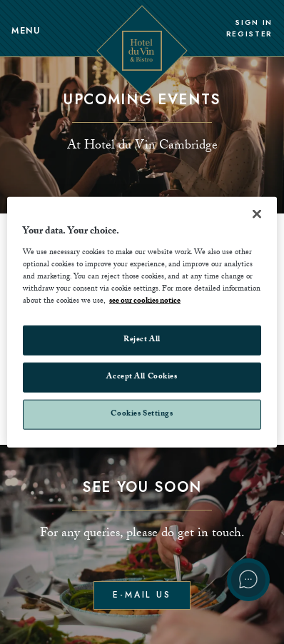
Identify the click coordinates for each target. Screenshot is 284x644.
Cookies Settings (142, 414)
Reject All (142, 340)
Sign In (254, 23)
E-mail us (142, 595)
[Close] (257, 214)
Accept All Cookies (142, 377)
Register (249, 34)
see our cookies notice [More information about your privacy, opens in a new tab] (145, 302)
